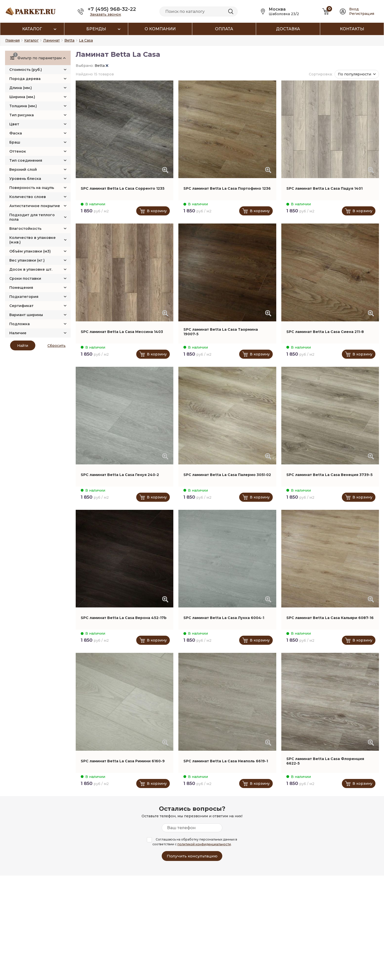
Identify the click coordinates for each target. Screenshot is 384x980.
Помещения (21, 288)
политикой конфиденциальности (204, 844)
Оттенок (18, 151)
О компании (160, 29)
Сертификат (21, 306)
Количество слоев (28, 197)
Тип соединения (26, 160)
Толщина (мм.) (23, 106)
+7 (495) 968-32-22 (112, 9)
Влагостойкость (25, 229)
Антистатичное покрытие (35, 206)
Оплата (224, 29)
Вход (354, 9)
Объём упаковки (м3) (30, 251)
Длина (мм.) (21, 88)
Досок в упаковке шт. (31, 269)
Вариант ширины (26, 315)
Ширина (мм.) (22, 97)
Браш (15, 142)
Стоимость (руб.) (26, 70)
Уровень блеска (25, 179)
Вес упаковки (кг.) (27, 260)
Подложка (20, 324)
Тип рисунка (22, 115)
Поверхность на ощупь (32, 188)
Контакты (352, 29)
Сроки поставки (25, 278)
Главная (12, 40)
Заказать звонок (106, 14)
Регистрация (362, 14)
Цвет (14, 124)
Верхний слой (23, 170)
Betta (101, 66)
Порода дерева (25, 79)
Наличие (18, 333)
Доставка (288, 29)
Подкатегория (24, 297)
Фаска (16, 133)
